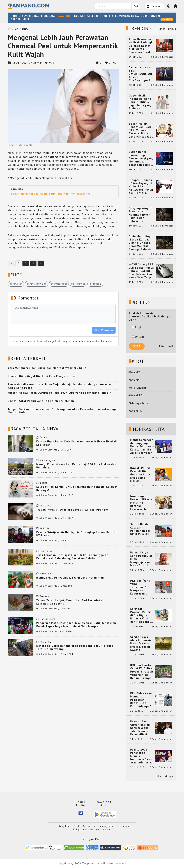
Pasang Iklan (106, 826)
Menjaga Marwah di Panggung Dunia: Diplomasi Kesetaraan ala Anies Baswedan (142, 446)
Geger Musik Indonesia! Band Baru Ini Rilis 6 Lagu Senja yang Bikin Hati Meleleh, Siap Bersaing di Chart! (141, 102)
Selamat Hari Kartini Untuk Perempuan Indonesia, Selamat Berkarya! (77, 488)
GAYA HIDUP (65, 16)
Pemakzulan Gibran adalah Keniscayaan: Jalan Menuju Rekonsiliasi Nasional (140, 728)
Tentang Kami (63, 826)
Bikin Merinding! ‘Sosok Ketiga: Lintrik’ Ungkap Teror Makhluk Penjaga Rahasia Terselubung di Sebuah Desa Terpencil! (140, 243)
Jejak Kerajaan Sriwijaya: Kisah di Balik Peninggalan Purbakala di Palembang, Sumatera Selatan (72, 557)
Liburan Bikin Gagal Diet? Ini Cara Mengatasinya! (42, 376)
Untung (138, 337)
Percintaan (46, 574)
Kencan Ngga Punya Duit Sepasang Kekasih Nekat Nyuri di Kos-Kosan (77, 443)
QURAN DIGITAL (151, 16)
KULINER (80, 16)
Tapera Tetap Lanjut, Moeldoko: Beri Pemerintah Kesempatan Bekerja (70, 602)
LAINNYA (167, 19)
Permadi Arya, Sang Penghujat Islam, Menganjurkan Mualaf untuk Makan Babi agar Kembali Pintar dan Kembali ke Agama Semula (142, 559)
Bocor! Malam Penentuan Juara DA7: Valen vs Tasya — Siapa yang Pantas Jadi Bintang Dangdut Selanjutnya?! (141, 130)
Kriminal (44, 437)
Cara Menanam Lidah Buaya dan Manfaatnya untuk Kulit (47, 368)
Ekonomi (45, 596)
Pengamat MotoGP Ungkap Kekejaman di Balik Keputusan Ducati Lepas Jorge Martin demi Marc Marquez (76, 625)
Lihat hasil (166, 346)
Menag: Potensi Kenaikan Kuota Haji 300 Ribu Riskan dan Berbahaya (76, 466)
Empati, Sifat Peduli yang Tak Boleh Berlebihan (41, 401)
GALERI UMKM (20, 19)
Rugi (136, 327)
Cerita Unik (46, 551)
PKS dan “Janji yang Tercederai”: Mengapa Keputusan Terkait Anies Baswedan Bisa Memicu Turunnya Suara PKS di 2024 (142, 587)
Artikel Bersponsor (85, 826)
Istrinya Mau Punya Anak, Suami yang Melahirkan (70, 578)
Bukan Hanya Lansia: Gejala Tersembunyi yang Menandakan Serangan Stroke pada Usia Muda (141, 158)
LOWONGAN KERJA (127, 16)
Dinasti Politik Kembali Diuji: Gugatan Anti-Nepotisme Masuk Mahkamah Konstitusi (140, 475)
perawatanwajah (37, 284)
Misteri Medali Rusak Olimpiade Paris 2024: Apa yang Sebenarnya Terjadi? (59, 393)
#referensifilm (138, 388)
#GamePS (134, 380)
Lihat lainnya (167, 29)
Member (154, 6)
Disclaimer (123, 826)
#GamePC (134, 372)
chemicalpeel (59, 284)
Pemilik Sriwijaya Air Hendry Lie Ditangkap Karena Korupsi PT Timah (76, 534)
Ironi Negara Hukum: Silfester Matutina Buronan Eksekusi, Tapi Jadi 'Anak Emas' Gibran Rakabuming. (142, 503)
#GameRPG (135, 395)
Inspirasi (44, 483)
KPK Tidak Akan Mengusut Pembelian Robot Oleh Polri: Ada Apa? (141, 700)
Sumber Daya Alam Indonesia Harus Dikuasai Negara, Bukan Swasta (141, 643)
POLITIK (108, 16)
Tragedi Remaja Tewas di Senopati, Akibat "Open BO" (73, 510)
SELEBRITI (94, 16)
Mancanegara (47, 460)
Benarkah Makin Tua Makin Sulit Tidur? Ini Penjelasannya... (52, 194)
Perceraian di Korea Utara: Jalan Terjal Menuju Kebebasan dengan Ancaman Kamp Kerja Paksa (60, 386)
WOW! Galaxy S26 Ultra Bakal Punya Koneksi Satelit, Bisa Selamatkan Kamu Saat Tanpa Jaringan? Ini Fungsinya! (141, 271)
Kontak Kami (103, 830)
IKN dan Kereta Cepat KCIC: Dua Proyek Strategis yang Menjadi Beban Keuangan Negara (142, 672)
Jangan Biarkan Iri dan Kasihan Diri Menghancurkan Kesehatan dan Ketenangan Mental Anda (63, 411)
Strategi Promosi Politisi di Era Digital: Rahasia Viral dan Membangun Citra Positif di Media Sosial (142, 615)
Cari (136, 6)
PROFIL (15, 16)
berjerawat (78, 284)
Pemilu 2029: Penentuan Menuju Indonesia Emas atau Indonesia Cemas (141, 756)
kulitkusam (95, 284)
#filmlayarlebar (139, 403)
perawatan (16, 284)
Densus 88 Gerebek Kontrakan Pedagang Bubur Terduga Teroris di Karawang (75, 647)
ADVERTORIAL (31, 16)
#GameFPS (135, 411)
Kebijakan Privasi (83, 830)
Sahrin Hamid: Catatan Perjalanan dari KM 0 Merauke (141, 529)
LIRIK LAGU (48, 16)
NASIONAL (45, 506)
